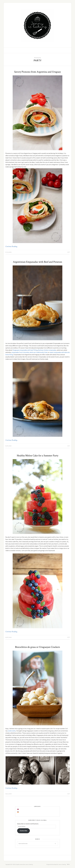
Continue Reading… (12, 247)
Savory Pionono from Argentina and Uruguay (37, 72)
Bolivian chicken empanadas (47, 350)
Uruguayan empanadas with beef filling (25, 350)
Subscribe (23, 831)
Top (68, 864)
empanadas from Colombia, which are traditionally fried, (30, 352)
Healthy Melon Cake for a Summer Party (38, 456)
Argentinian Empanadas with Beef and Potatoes (37, 262)
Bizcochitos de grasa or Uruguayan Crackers (37, 647)
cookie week (11, 731)
